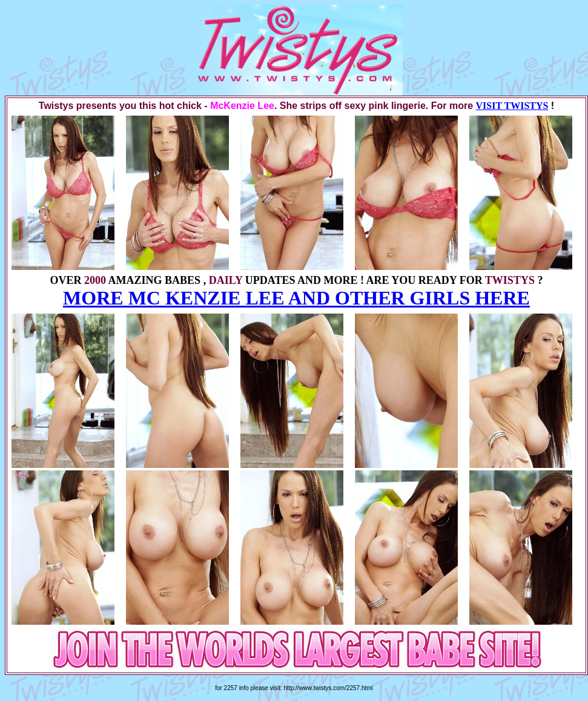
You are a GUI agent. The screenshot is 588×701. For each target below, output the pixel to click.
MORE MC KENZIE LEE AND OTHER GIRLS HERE (296, 298)
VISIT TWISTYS (512, 106)
